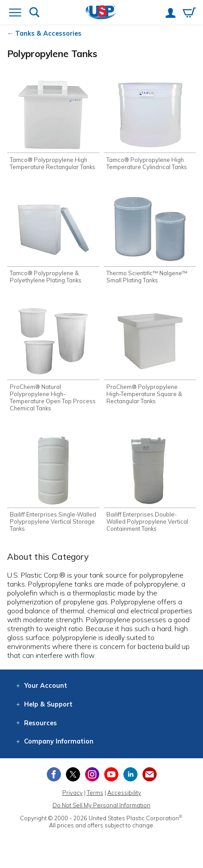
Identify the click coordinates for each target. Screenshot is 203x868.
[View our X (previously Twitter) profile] (73, 774)
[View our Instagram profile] (92, 774)
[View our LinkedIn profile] (130, 774)
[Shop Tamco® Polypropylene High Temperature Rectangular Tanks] (53, 124)
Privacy (73, 793)
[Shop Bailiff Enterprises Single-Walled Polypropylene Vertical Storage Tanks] (53, 482)
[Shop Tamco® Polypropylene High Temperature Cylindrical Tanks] (150, 124)
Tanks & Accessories (48, 33)
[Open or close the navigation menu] (15, 13)
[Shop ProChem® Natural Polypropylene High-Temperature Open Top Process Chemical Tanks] (53, 358)
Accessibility (124, 793)
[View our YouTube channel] (111, 774)
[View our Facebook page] (54, 774)
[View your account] (171, 14)
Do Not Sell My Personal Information (101, 805)
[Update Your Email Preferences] (150, 774)
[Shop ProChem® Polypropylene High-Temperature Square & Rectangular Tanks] (150, 354)
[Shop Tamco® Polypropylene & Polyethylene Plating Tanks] (53, 238)
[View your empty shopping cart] (189, 13)
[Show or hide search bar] (35, 13)
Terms (95, 793)
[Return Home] (101, 13)
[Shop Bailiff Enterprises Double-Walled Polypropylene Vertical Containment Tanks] (150, 482)
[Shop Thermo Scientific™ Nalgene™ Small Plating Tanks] (150, 238)
